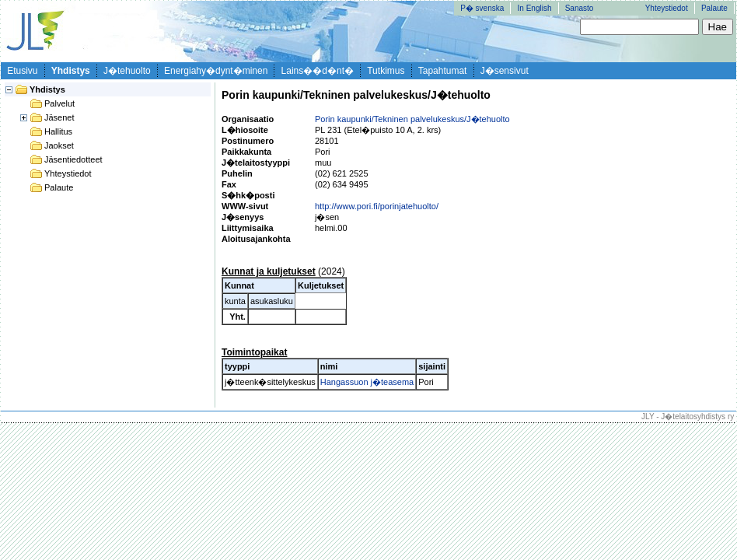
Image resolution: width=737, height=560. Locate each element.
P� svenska (482, 8)
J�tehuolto (127, 71)
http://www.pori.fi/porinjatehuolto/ (377, 206)
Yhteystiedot (667, 8)
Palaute (714, 8)
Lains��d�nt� (318, 71)
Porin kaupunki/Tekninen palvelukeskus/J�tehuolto (412, 119)
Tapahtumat (443, 71)
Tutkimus (386, 71)
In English (535, 8)
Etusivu (22, 71)
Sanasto (580, 8)
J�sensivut (505, 71)
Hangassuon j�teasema (367, 382)
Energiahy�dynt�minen (216, 71)
